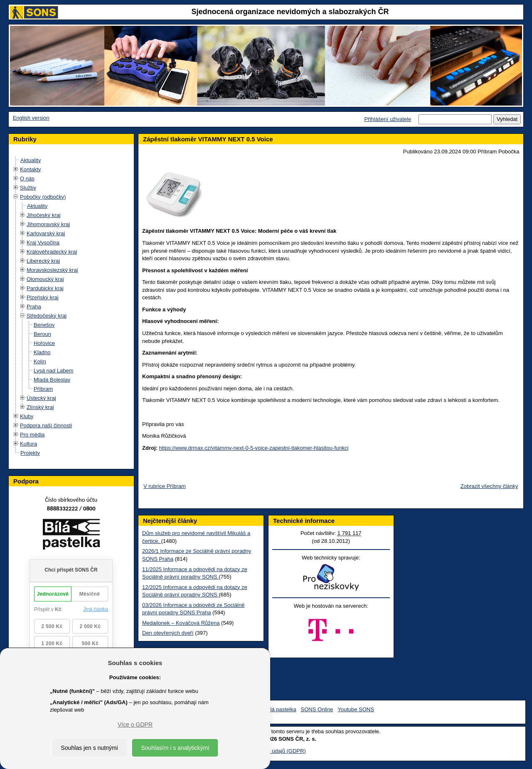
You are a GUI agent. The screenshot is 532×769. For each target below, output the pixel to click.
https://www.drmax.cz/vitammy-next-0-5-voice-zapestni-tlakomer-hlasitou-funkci (254, 448)
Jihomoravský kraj (48, 224)
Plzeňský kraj (43, 297)
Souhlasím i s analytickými (175, 748)
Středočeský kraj (47, 316)
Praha (34, 307)
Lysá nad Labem (54, 371)
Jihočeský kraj (44, 215)
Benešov (44, 325)
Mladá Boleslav (52, 380)
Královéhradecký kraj (52, 252)
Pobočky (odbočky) (43, 197)
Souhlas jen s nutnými (90, 748)
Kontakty (31, 169)
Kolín (40, 361)
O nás (27, 179)
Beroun (42, 334)
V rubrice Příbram (165, 486)
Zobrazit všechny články (489, 486)
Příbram (43, 389)
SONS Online (317, 709)
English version (31, 118)
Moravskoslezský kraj (52, 270)
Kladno (42, 352)
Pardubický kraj (45, 288)
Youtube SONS (356, 709)
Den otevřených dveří (168, 633)
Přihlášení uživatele (388, 119)
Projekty (30, 453)
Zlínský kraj (40, 407)
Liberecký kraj (43, 261)
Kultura (28, 444)
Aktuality (31, 160)
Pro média (32, 435)
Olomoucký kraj (45, 279)
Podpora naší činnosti (46, 425)
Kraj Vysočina (43, 243)
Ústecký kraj (41, 398)
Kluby (27, 416)
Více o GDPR (135, 725)
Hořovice (44, 343)
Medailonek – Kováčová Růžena (181, 623)
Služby (28, 188)
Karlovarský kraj (46, 233)
